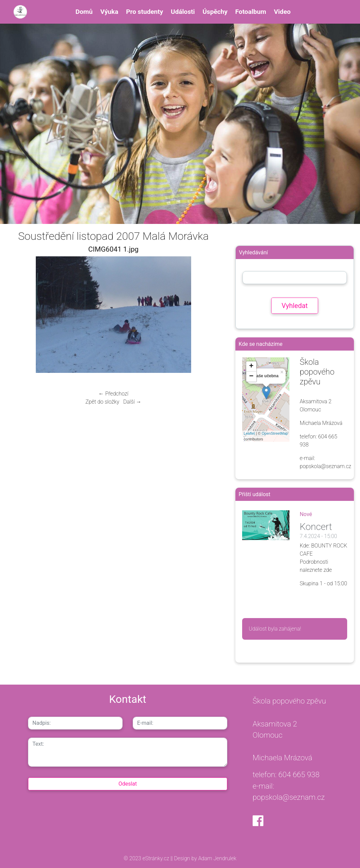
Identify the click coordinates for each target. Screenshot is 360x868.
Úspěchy (215, 12)
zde (328, 570)
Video (282, 12)
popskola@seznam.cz (289, 797)
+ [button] (251, 366)
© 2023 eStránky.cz (147, 858)
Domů (84, 12)
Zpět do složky (102, 402)
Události (183, 12)
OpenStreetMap (275, 433)
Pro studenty (145, 12)
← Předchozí (113, 394)
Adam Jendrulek (217, 858)
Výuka (109, 12)
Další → (132, 402)
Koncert (316, 527)
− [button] (251, 377)
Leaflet (249, 433)
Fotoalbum (251, 12)
